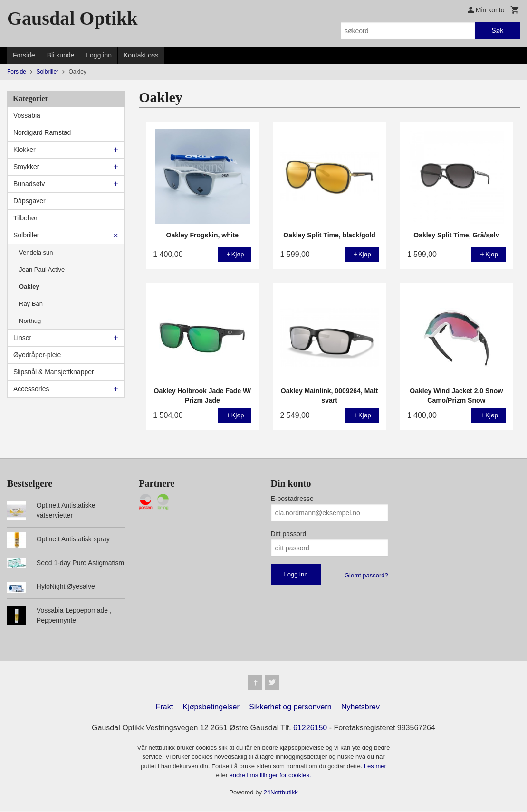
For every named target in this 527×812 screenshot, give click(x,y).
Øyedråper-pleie (37, 355)
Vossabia (27, 115)
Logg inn (99, 55)
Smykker (26, 167)
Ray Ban (31, 304)
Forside (24, 55)
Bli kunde (61, 55)
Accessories (31, 389)
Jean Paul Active (42, 269)
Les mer (375, 767)
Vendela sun (36, 252)
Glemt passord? (366, 575)
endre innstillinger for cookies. (270, 776)
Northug (30, 321)
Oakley (29, 287)
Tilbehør (25, 218)
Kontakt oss (141, 55)
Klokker (24, 150)
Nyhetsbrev (360, 707)
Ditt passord (289, 534)
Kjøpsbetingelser (211, 707)
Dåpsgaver (29, 201)
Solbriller (26, 235)
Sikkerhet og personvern (290, 707)
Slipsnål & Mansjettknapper (54, 372)
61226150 (310, 728)
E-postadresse (292, 499)
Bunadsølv (29, 184)
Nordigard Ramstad (42, 132)
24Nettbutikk (281, 793)
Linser (22, 338)
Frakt (164, 707)
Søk (497, 30)
